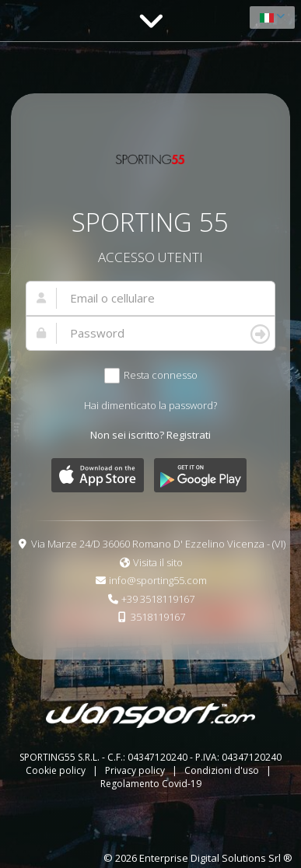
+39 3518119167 (158, 599)
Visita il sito (158, 562)
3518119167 (158, 617)
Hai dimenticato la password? (150, 405)
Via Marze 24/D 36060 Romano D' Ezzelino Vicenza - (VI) (158, 544)
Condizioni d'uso (223, 770)
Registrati (189, 435)
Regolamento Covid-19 (151, 784)
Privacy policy (136, 770)
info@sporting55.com (158, 580)
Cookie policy (57, 770)
